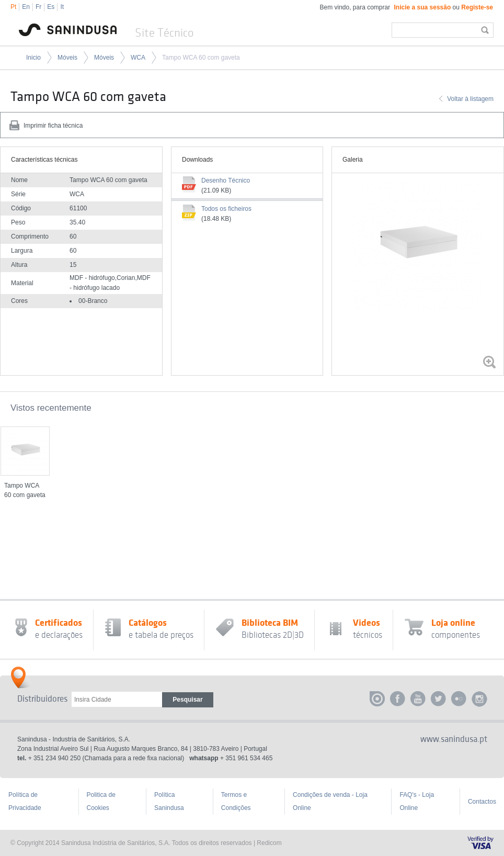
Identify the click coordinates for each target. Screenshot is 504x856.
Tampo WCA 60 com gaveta (201, 58)
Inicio (33, 58)
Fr (38, 7)
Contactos (482, 802)
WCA (138, 58)
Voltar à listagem (470, 99)
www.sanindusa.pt (454, 739)
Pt (13, 7)
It (62, 7)
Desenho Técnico (226, 181)
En (26, 7)
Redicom (269, 843)
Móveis (67, 58)
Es (51, 7)
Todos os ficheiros (226, 209)
